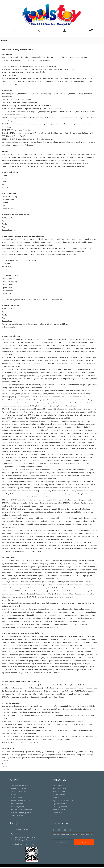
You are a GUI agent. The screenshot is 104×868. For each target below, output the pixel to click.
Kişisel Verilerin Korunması (22, 801)
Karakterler (58, 813)
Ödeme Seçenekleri (19, 791)
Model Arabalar (59, 794)
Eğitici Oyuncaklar (60, 804)
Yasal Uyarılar (17, 798)
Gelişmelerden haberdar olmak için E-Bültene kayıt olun (73, 836)
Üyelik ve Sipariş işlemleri (21, 785)
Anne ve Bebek (59, 810)
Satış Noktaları (17, 816)
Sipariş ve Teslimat (19, 788)
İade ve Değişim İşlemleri (21, 813)
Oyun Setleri (58, 785)
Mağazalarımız (17, 804)
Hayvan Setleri (59, 791)
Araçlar (56, 798)
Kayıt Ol (84, 842)
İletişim (14, 794)
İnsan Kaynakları (18, 807)
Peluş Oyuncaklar (60, 807)
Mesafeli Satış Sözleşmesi (22, 810)
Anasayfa (4, 40)
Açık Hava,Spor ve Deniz (63, 801)
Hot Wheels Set (59, 788)
